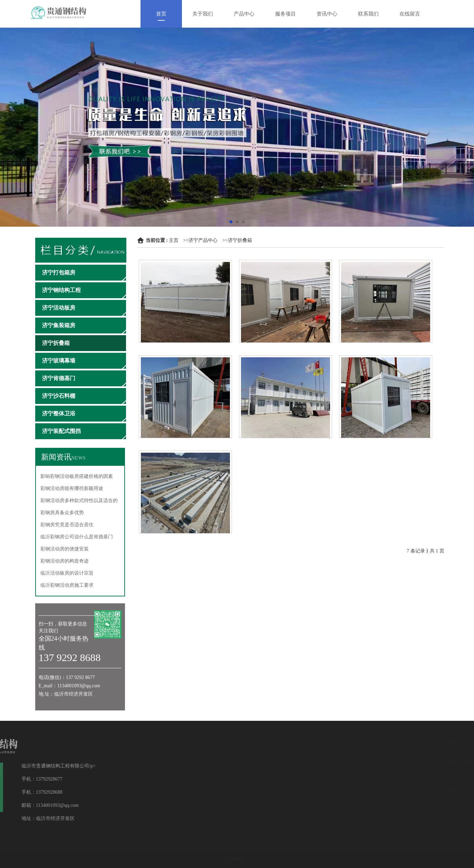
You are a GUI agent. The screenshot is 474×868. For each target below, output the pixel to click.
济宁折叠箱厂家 (386, 442)
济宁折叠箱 (240, 240)
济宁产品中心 (203, 240)
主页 (174, 240)
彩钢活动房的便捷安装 (65, 549)
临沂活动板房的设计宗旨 (67, 573)
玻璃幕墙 (424, 791)
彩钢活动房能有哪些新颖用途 (72, 488)
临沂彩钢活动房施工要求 (67, 585)
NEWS (79, 458)
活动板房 (424, 806)
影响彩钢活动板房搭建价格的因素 (77, 476)
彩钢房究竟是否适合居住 (67, 525)
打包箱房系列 (430, 761)
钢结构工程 (427, 776)
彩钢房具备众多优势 (62, 513)
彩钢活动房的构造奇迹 (65, 561)
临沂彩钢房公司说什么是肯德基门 (77, 537)
